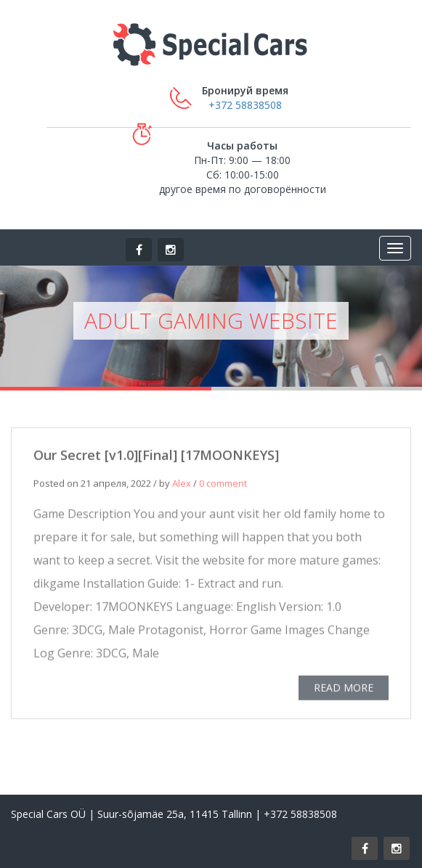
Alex (182, 484)
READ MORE (344, 688)
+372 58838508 (245, 105)
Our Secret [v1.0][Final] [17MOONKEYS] (156, 456)
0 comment (223, 484)
